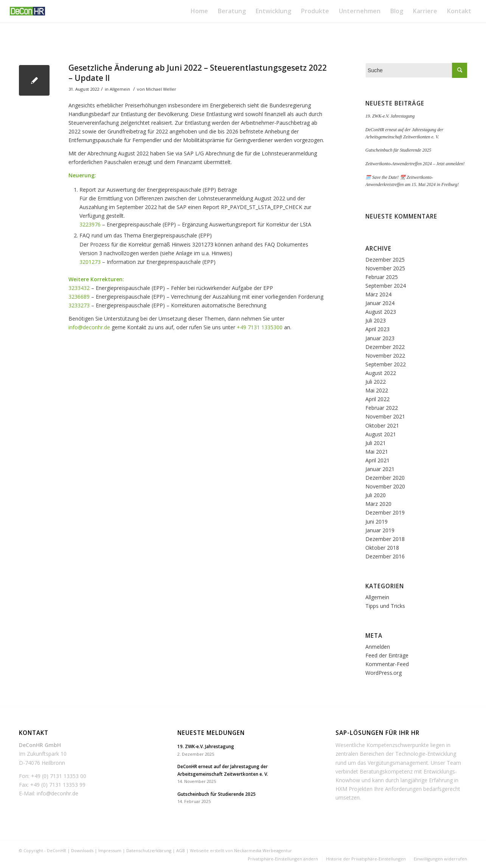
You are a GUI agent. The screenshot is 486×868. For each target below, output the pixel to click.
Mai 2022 (377, 390)
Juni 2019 (377, 522)
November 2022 (385, 356)
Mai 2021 (377, 452)
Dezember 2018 (385, 539)
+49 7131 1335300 (260, 327)
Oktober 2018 (382, 548)
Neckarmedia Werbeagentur (263, 850)
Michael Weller (161, 89)
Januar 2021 (380, 469)
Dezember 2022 (385, 347)
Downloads (82, 850)
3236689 (79, 297)
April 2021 (377, 460)
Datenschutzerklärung (149, 850)
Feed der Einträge (387, 655)
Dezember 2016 (385, 556)
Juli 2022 (376, 382)
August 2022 (381, 373)
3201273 (90, 262)
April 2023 (377, 329)
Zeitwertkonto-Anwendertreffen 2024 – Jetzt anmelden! (415, 164)
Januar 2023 (380, 338)
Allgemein (120, 89)
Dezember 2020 (385, 478)
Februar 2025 (382, 277)
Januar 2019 (380, 530)
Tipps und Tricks (385, 606)
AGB (181, 850)
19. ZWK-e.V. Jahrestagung (390, 116)
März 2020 (378, 504)
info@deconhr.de (89, 327)
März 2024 (378, 294)
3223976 (90, 224)
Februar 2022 (382, 408)
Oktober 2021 (382, 425)
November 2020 (385, 486)
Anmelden (378, 647)
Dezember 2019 (385, 512)
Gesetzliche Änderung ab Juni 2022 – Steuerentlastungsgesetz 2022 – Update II (198, 73)
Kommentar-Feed (387, 664)
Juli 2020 (376, 495)
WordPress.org (384, 673)
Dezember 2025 (385, 260)
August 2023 (381, 312)
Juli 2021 (376, 443)
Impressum (110, 850)
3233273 (79, 305)
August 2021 (381, 434)
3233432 (79, 288)
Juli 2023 (376, 320)
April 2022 (377, 399)
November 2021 (385, 416)
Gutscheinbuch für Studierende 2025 (398, 150)
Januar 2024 (380, 303)
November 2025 (385, 268)
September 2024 (386, 286)
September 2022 (386, 364)
